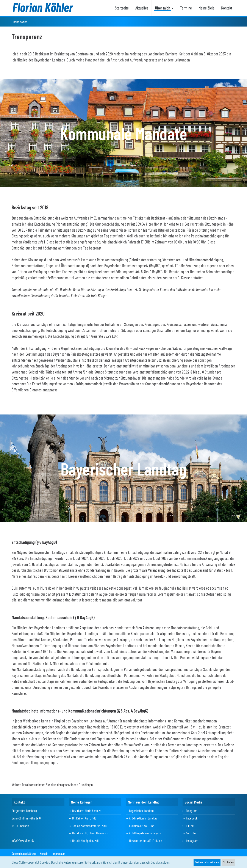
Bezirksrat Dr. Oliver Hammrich (90, 833)
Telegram (192, 811)
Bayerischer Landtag (141, 811)
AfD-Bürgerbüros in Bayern (145, 833)
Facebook (192, 818)
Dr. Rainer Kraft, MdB (84, 818)
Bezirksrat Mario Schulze (87, 811)
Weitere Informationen (207, 862)
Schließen (228, 862)
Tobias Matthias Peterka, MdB (89, 826)
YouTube (191, 833)
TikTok (190, 826)
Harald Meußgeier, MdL (86, 841)
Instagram (192, 841)
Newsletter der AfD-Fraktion (146, 841)
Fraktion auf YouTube (142, 826)
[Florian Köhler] (43, 8)
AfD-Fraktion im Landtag (143, 818)
